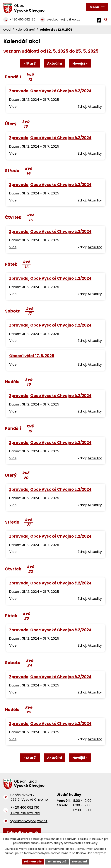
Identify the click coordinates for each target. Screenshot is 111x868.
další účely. (91, 843)
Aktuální (54, 63)
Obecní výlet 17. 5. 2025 (32, 356)
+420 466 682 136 (25, 808)
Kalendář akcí (25, 30)
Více (13, 107)
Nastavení (80, 861)
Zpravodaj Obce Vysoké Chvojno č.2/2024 (50, 91)
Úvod (7, 30)
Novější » (80, 63)
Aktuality (95, 107)
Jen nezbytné (57, 861)
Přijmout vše (33, 861)
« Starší (30, 63)
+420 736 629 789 (25, 813)
